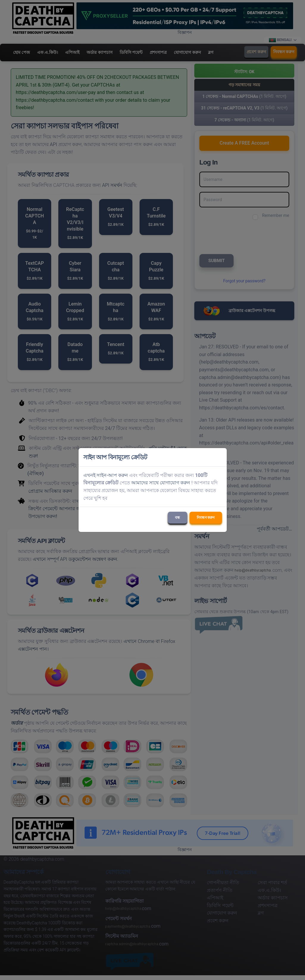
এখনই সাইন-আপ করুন (106, 475)
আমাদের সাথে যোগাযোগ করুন (161, 483)
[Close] (220, 457)
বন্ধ (177, 518)
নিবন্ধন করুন (206, 518)
